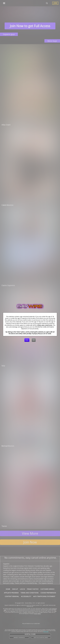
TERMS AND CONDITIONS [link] (45, 325)
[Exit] (34, 340)
